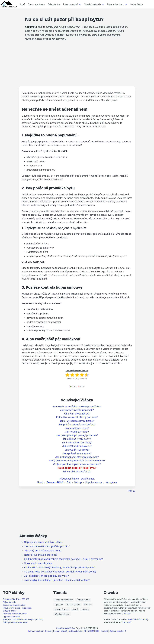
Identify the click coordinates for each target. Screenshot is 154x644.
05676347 (127, 622)
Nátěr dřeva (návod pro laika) (41, 555)
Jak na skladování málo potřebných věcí (47, 546)
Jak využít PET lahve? (77, 450)
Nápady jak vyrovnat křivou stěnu (43, 542)
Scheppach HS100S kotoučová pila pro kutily (23, 619)
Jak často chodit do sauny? (77, 443)
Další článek (88, 479)
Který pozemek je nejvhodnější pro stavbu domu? (77, 461)
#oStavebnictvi (75, 631)
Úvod (40, 482)
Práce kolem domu (116, 4)
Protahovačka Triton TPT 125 (16, 599)
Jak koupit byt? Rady (77, 432)
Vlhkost (85, 609)
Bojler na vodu (9, 602)
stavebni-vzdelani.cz (137, 619)
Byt (69, 482)
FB (85, 631)
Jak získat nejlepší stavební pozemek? (77, 457)
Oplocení (59, 605)
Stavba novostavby (36, 4)
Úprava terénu (83, 600)
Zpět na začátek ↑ (118, 631)
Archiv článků (136, 4)
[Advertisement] (77, 68)
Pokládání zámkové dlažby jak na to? (77, 417)
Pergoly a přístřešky (64, 600)
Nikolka (131, 491)
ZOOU (91, 631)
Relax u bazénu (74, 605)
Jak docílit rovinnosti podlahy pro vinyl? (46, 576)
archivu (127, 614)
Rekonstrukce (54, 4)
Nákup (78, 482)
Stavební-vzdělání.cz (66, 628)
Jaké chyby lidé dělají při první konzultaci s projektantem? (57, 580)
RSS (97, 631)
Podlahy (88, 605)
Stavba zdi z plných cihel (14, 605)
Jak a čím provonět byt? (77, 414)
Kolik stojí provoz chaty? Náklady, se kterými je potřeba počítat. (60, 567)
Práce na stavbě (71, 4)
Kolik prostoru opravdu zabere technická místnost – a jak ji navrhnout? (64, 559)
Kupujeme (111, 482)
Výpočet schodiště (11, 617)
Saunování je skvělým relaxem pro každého (77, 406)
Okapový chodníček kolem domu (43, 551)
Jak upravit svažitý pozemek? (77, 410)
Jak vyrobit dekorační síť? (77, 471)
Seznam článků (60, 631)
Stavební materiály (92, 4)
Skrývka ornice (10, 611)
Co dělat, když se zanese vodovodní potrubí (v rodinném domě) (60, 572)
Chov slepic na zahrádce (38, 563)
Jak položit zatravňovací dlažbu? (77, 424)
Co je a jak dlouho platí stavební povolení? (77, 464)
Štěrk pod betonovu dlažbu (15, 622)
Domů (22, 4)
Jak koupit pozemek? (77, 428)
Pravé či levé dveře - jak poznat (17, 608)
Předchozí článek (69, 479)
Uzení (75, 609)
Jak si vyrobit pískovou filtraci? (77, 421)
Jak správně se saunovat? (77, 453)
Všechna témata (62, 614)
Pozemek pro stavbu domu (15, 614)
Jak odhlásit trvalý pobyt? (77, 439)
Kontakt (104, 631)
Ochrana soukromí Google (40, 631)
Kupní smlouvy (94, 482)
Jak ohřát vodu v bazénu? (77, 446)
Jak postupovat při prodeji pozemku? (77, 435)
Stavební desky (62, 609)
